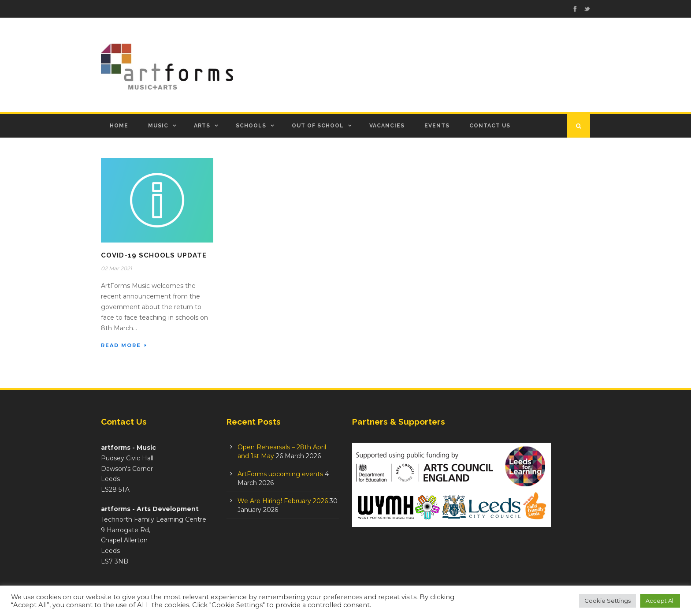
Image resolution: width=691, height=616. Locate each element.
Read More (124, 345)
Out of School (318, 126)
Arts (202, 126)
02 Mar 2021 (116, 268)
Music (158, 126)
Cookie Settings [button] (607, 601)
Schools (251, 126)
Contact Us (490, 126)
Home (119, 126)
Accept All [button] (660, 601)
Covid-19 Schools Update (154, 255)
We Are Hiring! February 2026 (283, 501)
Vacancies (387, 126)
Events (437, 126)
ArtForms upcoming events (280, 474)
